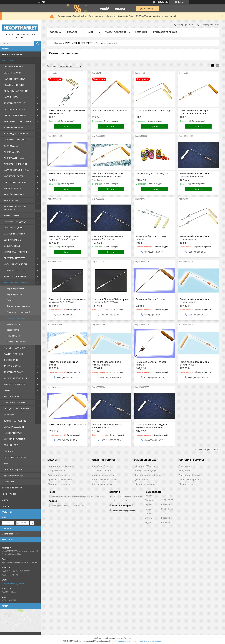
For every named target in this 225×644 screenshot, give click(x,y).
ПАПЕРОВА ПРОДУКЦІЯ (15, 109)
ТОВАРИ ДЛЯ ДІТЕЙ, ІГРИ (16, 103)
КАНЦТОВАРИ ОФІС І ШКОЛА (18, 121)
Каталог (72, 32)
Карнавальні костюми (103, 475)
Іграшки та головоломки (60, 480)
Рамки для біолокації (17, 318)
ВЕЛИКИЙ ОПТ (11, 445)
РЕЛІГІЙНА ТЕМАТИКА (14, 194)
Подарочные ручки (14, 469)
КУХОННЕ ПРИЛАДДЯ (14, 85)
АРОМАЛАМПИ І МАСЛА (15, 158)
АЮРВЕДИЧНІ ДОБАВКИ (15, 164)
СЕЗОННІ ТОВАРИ (12, 73)
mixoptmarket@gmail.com (14, 583)
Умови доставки (115, 32)
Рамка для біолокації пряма (151, 299)
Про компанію (9, 494)
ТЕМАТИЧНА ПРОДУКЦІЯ (16, 421)
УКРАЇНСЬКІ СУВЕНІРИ (14, 439)
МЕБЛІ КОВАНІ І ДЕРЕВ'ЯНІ (16, 252)
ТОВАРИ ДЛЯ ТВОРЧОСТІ (16, 134)
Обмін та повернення (190, 480)
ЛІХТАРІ (7, 390)
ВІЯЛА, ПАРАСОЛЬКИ (14, 427)
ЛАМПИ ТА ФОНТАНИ (14, 354)
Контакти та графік (165, 32)
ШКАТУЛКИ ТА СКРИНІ (15, 402)
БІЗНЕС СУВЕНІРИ (12, 215)
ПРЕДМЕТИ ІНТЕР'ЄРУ (14, 258)
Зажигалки (9, 482)
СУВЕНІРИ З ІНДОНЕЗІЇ (14, 228)
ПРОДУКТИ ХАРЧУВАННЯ (16, 91)
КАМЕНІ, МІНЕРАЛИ (13, 433)
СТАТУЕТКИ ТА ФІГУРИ (14, 234)
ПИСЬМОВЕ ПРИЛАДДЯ (15, 115)
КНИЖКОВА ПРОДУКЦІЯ (15, 378)
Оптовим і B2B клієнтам (147, 466)
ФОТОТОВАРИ (11, 360)
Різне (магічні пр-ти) (16, 342)
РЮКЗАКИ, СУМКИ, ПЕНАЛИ (17, 140)
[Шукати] (37, 44)
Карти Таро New (15, 294)
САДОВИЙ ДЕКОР (12, 246)
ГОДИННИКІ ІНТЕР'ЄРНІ (15, 270)
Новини (6, 506)
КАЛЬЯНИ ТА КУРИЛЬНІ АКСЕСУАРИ (15, 208)
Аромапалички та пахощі (104, 480)
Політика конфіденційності (150, 641)
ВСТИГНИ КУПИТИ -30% (15, 457)
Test (6, 463)
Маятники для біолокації (18, 312)
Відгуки (5, 500)
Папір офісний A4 (56, 471)
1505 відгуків (162, 2)
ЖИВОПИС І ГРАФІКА (14, 127)
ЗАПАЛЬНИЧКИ (11, 200)
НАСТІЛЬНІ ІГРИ (11, 97)
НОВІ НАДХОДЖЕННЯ (12, 54)
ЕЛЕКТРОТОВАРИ (12, 396)
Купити (67, 126)
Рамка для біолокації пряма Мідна (154, 111)
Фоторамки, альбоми (102, 484)
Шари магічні (13, 324)
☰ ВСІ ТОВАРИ (9, 61)
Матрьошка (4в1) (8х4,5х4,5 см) (153, 173)
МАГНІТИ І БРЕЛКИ (13, 188)
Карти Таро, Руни (100, 466)
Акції (91, 32)
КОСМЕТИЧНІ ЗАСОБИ (14, 176)
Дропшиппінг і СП (144, 480)
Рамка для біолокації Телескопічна (111, 111)
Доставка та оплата (12, 488)
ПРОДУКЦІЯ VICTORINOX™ (16, 409)
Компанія (141, 32)
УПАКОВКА (9, 415)
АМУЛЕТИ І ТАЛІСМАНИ (15, 276)
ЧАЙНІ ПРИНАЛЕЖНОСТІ (15, 79)
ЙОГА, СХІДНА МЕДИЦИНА (16, 170)
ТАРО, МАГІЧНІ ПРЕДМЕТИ (16, 282)
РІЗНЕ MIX (9, 451)
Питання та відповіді (189, 475)
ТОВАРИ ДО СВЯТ (12, 146)
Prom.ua (127, 638)
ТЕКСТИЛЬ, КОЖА (12, 366)
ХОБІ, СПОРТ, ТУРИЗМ (14, 384)
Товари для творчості (102, 471)
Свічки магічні (14, 330)
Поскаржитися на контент (126, 641)
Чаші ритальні (14, 336)
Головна (55, 32)
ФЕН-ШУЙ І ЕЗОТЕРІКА (15, 348)
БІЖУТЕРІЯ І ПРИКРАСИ (15, 182)
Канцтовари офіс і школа (60, 466)
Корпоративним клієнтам (148, 475)
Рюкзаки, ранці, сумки (59, 475)
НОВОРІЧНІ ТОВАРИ (13, 67)
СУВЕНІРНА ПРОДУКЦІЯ (15, 222)
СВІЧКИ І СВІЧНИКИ (13, 240)
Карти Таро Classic (16, 288)
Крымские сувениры (14, 476)
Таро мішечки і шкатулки (19, 306)
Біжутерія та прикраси (59, 484)
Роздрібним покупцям (146, 471)
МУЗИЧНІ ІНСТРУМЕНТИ (15, 264)
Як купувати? (186, 471)
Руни (9, 300)
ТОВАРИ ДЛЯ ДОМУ (13, 372)
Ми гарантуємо (187, 484)
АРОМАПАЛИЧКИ (12, 152)
